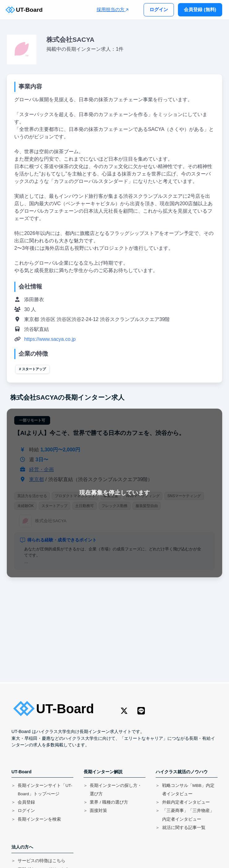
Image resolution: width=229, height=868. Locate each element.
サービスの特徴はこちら (41, 861)
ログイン (159, 9)
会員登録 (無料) (200, 9)
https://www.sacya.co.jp (50, 339)
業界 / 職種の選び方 (109, 802)
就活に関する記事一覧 (184, 828)
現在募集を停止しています (114, 493)
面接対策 (98, 811)
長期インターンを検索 (39, 819)
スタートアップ (34, 369)
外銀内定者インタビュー (186, 802)
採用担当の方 (112, 9)
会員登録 (26, 802)
